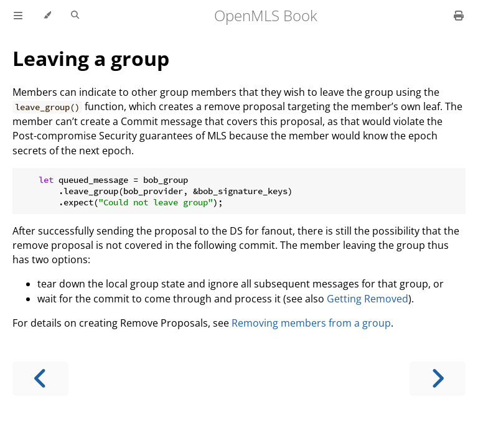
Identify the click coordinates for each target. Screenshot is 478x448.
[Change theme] (47, 16)
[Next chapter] (438, 379)
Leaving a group (91, 58)
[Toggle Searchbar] (75, 16)
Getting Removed (368, 299)
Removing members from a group (311, 323)
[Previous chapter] (40, 379)
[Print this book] (459, 16)
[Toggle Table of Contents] (18, 16)
